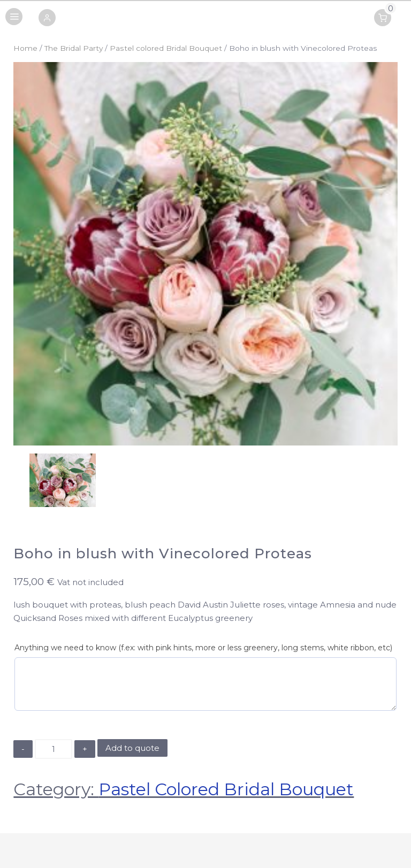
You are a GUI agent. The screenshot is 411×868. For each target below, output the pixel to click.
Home (25, 48)
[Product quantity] (53, 749)
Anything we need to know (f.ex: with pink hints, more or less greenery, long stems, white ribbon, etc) (203, 648)
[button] (47, 18)
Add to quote (132, 748)
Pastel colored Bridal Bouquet (166, 48)
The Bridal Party (74, 48)
